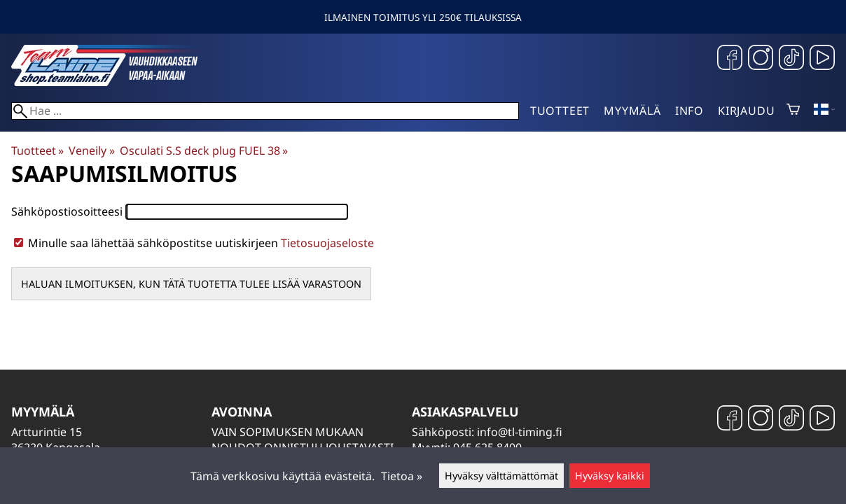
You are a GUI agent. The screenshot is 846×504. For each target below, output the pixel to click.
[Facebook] (730, 59)
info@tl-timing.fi (520, 432)
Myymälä (632, 111)
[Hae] (265, 111)
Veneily (91, 150)
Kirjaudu (746, 111)
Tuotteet (560, 111)
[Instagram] (761, 59)
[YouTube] (822, 59)
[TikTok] (791, 59)
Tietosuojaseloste (327, 243)
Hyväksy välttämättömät (501, 476)
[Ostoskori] (793, 111)
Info (689, 111)
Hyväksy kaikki (610, 476)
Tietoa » (402, 476)
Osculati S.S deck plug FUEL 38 (204, 150)
